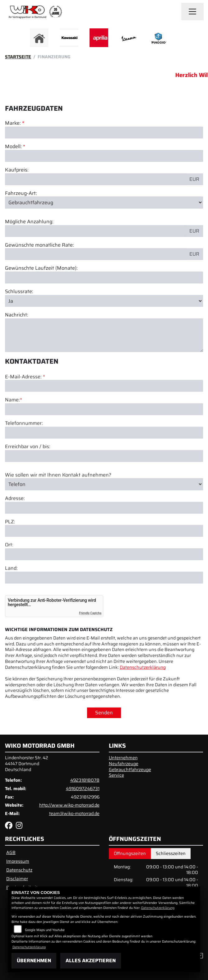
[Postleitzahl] (104, 559)
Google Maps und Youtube (45, 930)
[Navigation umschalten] (192, 12)
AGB (11, 852)
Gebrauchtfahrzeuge (130, 770)
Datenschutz (19, 870)
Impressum (18, 861)
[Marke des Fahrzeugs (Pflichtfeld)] (104, 133)
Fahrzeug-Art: (21, 193)
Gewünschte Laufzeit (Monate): (41, 268)
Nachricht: (17, 315)
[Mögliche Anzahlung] (95, 231)
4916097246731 (83, 789)
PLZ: (10, 550)
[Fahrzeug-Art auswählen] (104, 202)
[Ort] (104, 582)
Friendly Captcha (90, 613)
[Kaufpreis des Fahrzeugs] (95, 179)
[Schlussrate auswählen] (104, 301)
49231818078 (85, 780)
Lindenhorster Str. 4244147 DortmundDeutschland (27, 763)
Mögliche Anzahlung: (29, 222)
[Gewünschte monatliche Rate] (95, 254)
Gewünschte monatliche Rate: (39, 245)
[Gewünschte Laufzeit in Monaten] (104, 278)
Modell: (13, 147)
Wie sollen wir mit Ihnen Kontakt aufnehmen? (58, 503)
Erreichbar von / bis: (28, 475)
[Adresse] (104, 536)
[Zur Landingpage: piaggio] (159, 38)
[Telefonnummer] (104, 461)
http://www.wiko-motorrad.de (69, 805)
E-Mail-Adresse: (25, 405)
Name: (12, 428)
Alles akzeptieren (91, 961)
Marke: (13, 123)
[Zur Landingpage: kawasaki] (69, 38)
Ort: (9, 573)
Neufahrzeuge (124, 764)
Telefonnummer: (24, 452)
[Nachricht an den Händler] (104, 335)
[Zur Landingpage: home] (39, 38)
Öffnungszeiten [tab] (130, 853)
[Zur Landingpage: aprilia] (99, 38)
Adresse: (15, 526)
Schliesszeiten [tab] (171, 853)
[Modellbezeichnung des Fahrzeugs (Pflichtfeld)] (104, 156)
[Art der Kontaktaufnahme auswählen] (104, 512)
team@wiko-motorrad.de (74, 813)
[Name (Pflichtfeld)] (104, 437)
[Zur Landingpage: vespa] (129, 38)
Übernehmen (34, 961)
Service (116, 775)
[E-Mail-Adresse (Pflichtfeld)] (104, 414)
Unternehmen (123, 758)
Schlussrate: (19, 292)
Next (180, 39)
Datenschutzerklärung (143, 667)
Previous (29, 39)
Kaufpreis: (17, 170)
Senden (104, 713)
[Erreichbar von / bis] (104, 484)
